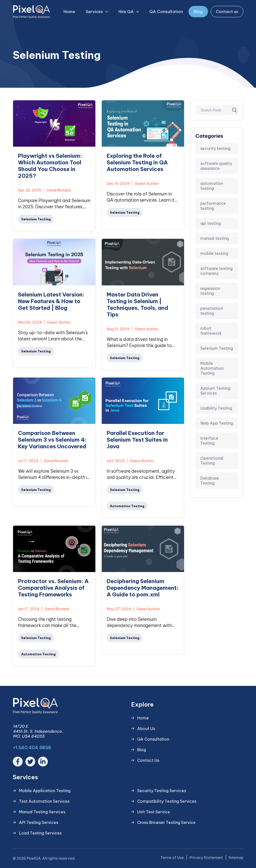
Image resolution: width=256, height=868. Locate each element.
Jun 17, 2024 (29, 609)
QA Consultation (166, 12)
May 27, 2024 (119, 609)
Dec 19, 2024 (118, 183)
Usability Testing (216, 408)
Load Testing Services (40, 833)
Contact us (227, 12)
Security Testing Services (162, 791)
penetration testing (212, 311)
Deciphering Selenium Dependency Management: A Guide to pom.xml (143, 588)
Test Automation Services (44, 801)
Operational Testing (212, 461)
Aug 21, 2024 (118, 329)
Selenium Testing (217, 348)
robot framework (211, 331)
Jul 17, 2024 (28, 461)
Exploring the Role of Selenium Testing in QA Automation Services (137, 163)
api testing (211, 223)
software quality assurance (216, 166)
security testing (215, 148)
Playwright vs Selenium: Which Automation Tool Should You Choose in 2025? (50, 166)
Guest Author (147, 183)
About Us (146, 729)
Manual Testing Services (42, 812)
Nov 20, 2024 (30, 322)
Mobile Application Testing (45, 791)
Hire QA (131, 12)
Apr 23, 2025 (30, 190)
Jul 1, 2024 (116, 461)
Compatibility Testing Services (167, 801)
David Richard (58, 190)
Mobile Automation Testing (212, 368)
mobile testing (214, 253)
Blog (198, 12)
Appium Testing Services (215, 391)
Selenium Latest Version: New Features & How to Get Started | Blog (51, 301)
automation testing (212, 186)
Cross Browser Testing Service (166, 822)
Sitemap (236, 858)
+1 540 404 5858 (32, 748)
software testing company (216, 271)
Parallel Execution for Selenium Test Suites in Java (137, 440)
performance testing (213, 206)
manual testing (215, 238)
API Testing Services (39, 822)
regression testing (210, 291)
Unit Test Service (154, 812)
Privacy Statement (206, 858)
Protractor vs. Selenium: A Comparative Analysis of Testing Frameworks (53, 588)
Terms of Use (172, 858)
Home (69, 12)
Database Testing (210, 481)
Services (99, 12)
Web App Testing (217, 423)
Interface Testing (209, 441)
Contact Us (148, 760)
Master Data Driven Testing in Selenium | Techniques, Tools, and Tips (137, 305)
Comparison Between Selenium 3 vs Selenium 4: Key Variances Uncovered (52, 440)
